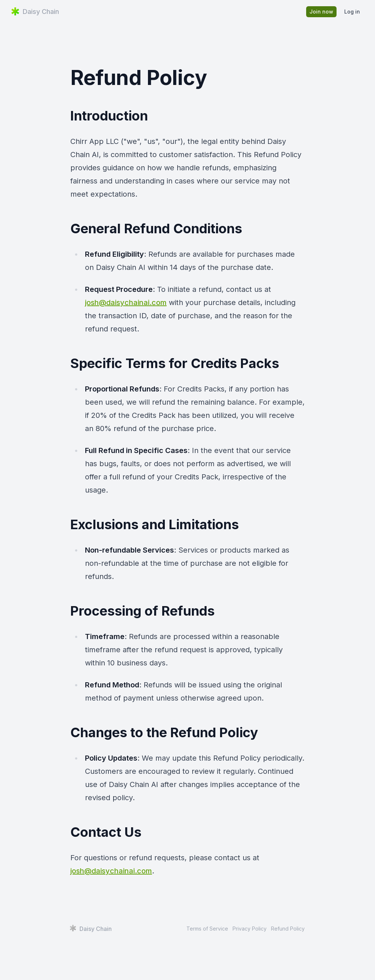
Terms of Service (207, 929)
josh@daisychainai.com (126, 302)
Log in (352, 12)
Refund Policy (288, 929)
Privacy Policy (250, 929)
